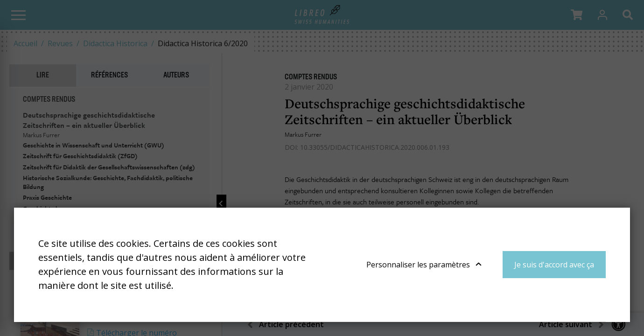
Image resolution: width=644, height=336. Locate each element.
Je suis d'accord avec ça (554, 265)
